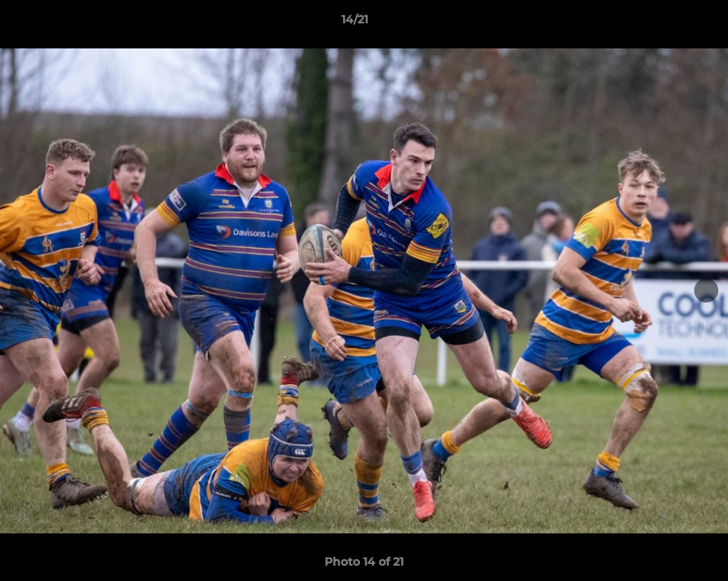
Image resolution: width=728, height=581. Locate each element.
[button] (660, 23)
